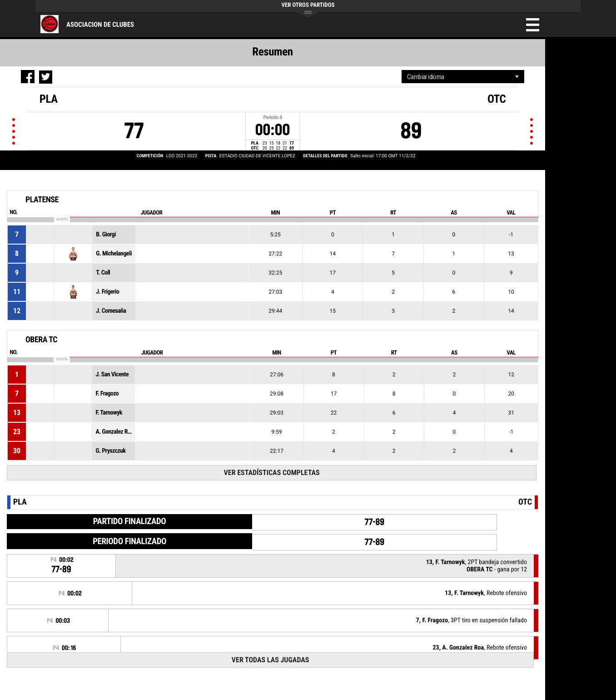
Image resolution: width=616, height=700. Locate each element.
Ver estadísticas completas (272, 472)
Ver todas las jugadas (271, 660)
